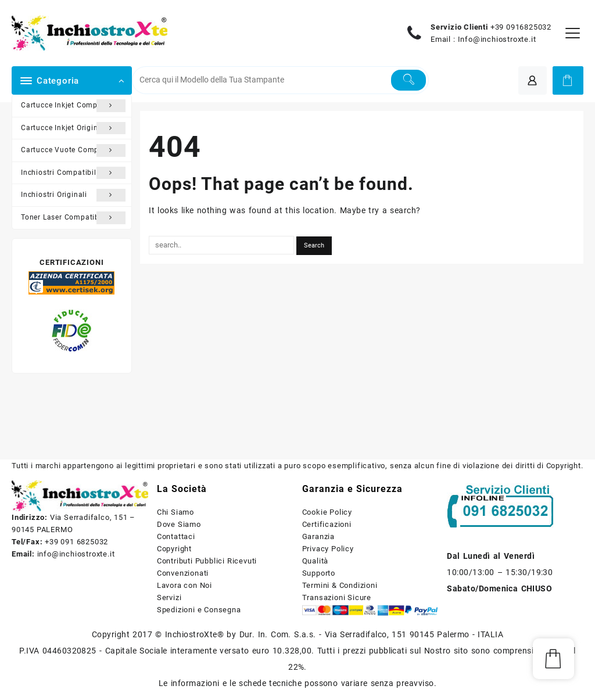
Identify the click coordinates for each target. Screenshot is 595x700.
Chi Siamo (175, 512)
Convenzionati (183, 573)
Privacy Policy (328, 549)
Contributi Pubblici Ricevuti (207, 561)
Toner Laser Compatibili (73, 218)
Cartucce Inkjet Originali (73, 128)
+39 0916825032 (521, 27)
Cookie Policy (327, 512)
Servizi (169, 597)
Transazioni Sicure (337, 597)
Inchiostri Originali (73, 195)
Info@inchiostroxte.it (497, 39)
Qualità (316, 561)
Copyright (174, 549)
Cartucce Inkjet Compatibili (73, 106)
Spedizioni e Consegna (199, 610)
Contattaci (176, 536)
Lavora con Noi (184, 585)
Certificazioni (327, 524)
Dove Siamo (179, 524)
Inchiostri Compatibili (73, 173)
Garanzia (318, 536)
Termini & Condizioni (340, 585)
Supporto (319, 573)
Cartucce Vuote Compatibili (73, 150)
